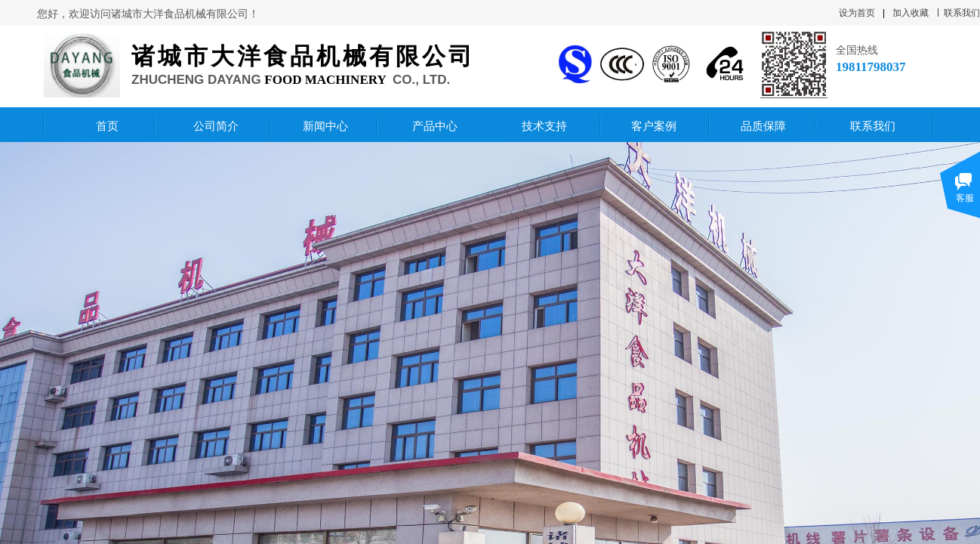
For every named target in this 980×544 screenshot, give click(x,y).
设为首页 (857, 13)
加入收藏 (911, 13)
